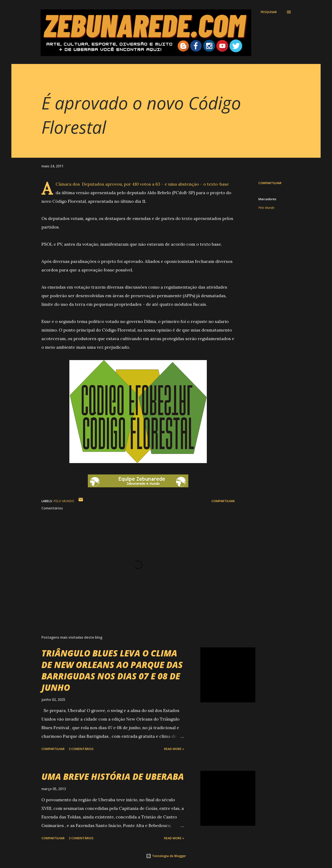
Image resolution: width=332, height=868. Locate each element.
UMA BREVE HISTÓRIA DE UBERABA (113, 776)
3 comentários (81, 749)
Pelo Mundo (266, 208)
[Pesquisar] (269, 12)
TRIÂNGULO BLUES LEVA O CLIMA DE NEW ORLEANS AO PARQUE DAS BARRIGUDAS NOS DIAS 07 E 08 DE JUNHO (112, 670)
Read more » (174, 749)
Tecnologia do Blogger (166, 856)
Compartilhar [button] (270, 183)
